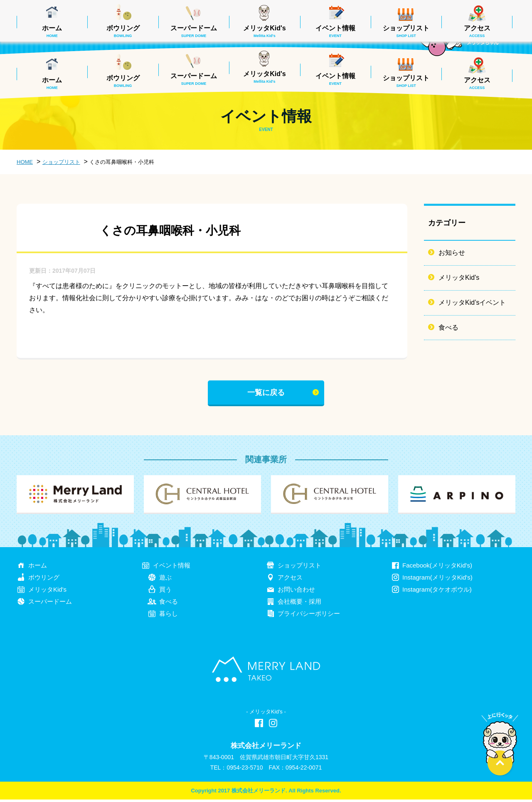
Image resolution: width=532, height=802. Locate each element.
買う (165, 592)
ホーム (52, 83)
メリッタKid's (264, 77)
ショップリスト (406, 81)
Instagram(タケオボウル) (437, 592)
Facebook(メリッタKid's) (437, 568)
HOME (25, 162)
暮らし (169, 616)
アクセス (477, 83)
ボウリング (123, 81)
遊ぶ (165, 580)
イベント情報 (335, 79)
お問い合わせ (296, 592)
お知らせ (452, 253)
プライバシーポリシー (309, 616)
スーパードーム (194, 79)
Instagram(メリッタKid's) (437, 580)
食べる (448, 327)
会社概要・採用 (299, 604)
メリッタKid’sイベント (472, 302)
